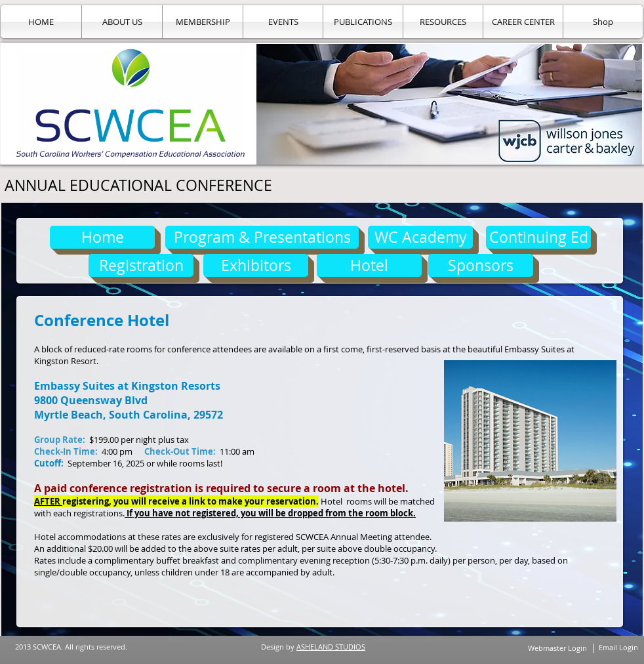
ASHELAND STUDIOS (331, 647)
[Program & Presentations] (262, 237)
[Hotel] (369, 265)
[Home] (102, 237)
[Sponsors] (481, 265)
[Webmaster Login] (557, 648)
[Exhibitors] (256, 265)
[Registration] (141, 265)
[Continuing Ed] (538, 237)
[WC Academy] (420, 237)
